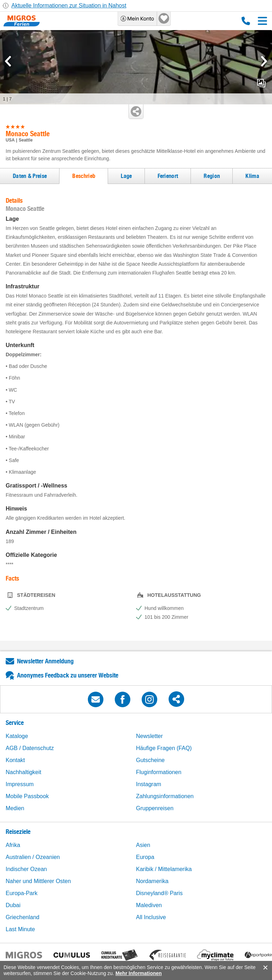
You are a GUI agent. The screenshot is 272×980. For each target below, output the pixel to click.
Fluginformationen (159, 772)
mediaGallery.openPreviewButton (261, 83)
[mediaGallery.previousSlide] (8, 61)
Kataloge (17, 736)
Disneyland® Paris (159, 893)
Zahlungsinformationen (165, 796)
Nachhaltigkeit (24, 772)
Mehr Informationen (139, 973)
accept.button (265, 968)
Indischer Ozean (26, 869)
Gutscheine (150, 760)
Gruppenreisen (155, 808)
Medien (15, 808)
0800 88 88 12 (246, 21)
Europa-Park (22, 893)
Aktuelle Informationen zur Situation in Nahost (69, 5)
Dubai (13, 905)
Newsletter (149, 736)
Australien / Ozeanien (33, 857)
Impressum (20, 784)
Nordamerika (152, 881)
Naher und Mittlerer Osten (38, 881)
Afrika (13, 845)
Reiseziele (18, 832)
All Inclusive (151, 917)
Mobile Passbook (27, 796)
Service (15, 723)
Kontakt (15, 760)
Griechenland (22, 917)
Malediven (149, 905)
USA (10, 140)
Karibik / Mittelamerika (164, 869)
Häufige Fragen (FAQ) (164, 748)
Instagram (149, 784)
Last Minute (20, 929)
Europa (145, 857)
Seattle (26, 140)
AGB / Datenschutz (30, 748)
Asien (143, 845)
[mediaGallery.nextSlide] (264, 61)
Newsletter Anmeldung (45, 661)
